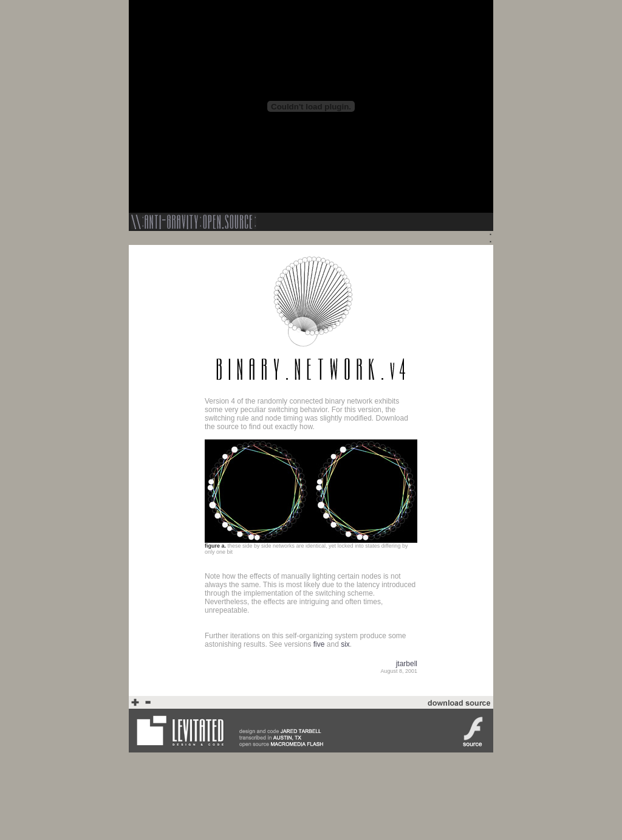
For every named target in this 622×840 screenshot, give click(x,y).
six (345, 644)
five (319, 644)
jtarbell (407, 664)
